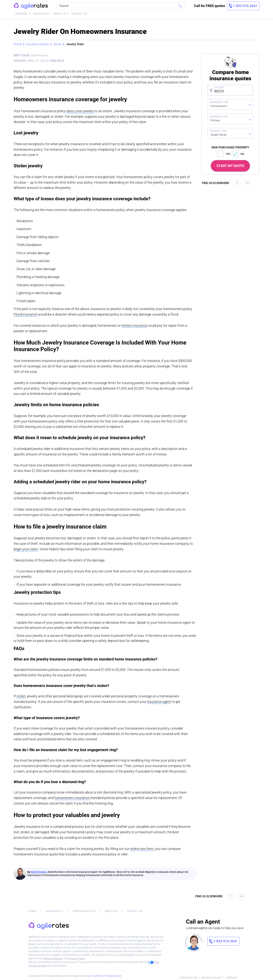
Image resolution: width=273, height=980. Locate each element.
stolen (21, 696)
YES (224, 154)
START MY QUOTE (230, 166)
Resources (41, 14)
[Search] (121, 6)
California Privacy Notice (107, 976)
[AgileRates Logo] (31, 6)
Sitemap (232, 978)
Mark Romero (39, 872)
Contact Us (79, 14)
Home (18, 44)
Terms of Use (189, 978)
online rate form (142, 849)
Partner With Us (84, 911)
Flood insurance (25, 314)
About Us (60, 14)
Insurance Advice (38, 44)
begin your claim (26, 549)
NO (238, 154)
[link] (243, 6)
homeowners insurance (72, 798)
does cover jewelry (80, 111)
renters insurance (134, 325)
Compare (22, 14)
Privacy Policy (76, 958)
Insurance (53, 911)
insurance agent (159, 702)
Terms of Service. (53, 958)
